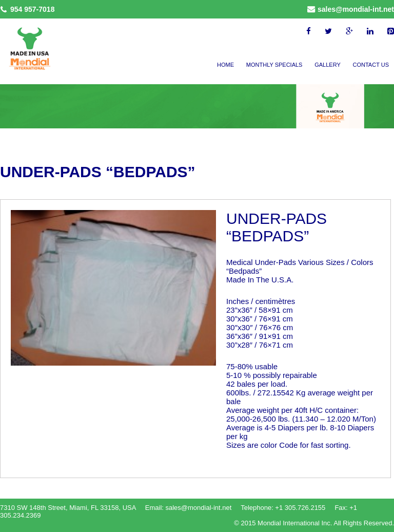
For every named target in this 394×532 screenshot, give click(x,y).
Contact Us (371, 65)
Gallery (328, 65)
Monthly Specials (274, 65)
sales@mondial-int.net (356, 9)
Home (225, 65)
